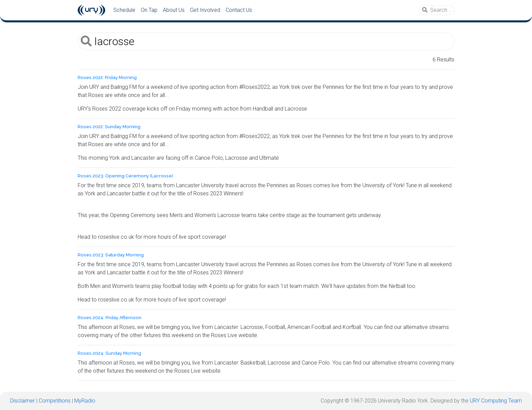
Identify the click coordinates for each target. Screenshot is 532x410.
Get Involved (205, 10)
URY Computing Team (496, 401)
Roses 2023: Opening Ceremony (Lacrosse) (125, 176)
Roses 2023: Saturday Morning (111, 255)
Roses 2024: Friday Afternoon (110, 318)
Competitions (55, 401)
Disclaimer (23, 401)
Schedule (124, 10)
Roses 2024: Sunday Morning (109, 353)
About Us (174, 10)
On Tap (149, 10)
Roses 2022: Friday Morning (107, 77)
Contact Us (239, 10)
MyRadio (85, 401)
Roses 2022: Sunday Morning (109, 127)
